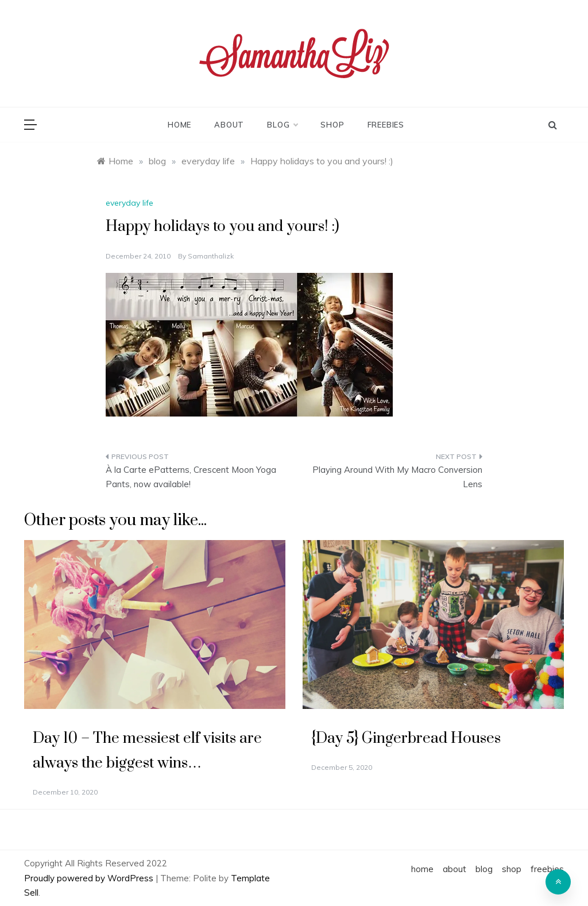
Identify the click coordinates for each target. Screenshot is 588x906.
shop (332, 125)
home (179, 125)
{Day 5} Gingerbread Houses (406, 739)
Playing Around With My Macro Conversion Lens (397, 477)
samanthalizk (211, 256)
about (229, 125)
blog (282, 125)
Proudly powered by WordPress (90, 878)
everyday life (129, 203)
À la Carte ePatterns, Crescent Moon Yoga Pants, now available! (191, 477)
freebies (386, 125)
